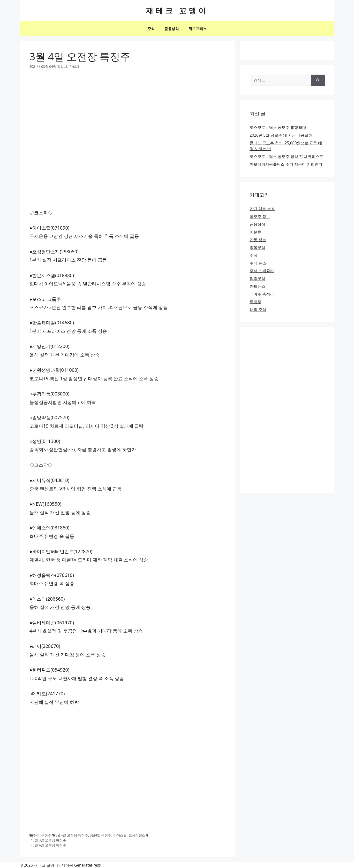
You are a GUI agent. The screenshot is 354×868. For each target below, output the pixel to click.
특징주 (46, 835)
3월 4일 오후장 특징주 (49, 845)
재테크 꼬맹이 (177, 11)
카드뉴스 (257, 286)
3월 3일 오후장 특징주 (49, 840)
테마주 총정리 (262, 294)
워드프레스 (198, 29)
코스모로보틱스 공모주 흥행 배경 (278, 127)
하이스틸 (120, 835)
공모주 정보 (260, 217)
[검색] (318, 80)
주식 (151, 29)
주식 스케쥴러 (262, 271)
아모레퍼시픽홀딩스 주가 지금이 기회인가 (286, 164)
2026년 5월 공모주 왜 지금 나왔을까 (281, 135)
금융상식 (172, 29)
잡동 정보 (258, 240)
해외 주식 (258, 310)
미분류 (256, 232)
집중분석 (257, 279)
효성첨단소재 (139, 835)
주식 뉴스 (258, 263)
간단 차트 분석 (262, 209)
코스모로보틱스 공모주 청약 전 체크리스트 (287, 156)
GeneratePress (87, 865)
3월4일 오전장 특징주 (72, 835)
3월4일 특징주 (101, 835)
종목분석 (257, 248)
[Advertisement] (128, 111)
